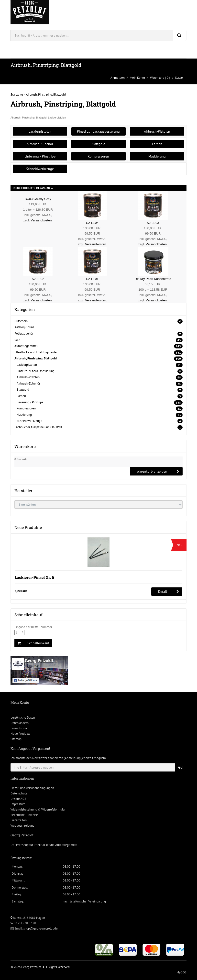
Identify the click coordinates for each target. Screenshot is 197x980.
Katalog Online (24, 327)
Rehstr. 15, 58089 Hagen (28, 918)
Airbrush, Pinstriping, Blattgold (46, 94)
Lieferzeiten (19, 820)
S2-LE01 (92, 279)
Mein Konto (137, 78)
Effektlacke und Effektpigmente (36, 352)
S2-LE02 (38, 279)
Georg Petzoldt (31, 967)
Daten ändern (20, 723)
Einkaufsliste (19, 728)
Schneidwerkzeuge (40, 169)
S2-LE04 (92, 223)
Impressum (18, 804)
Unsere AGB (18, 799)
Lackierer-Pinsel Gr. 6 (34, 577)
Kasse (179, 78)
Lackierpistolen (40, 131)
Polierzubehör (24, 333)
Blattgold (98, 144)
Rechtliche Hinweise (24, 815)
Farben (157, 144)
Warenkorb (157, 78)
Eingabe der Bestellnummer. (33, 627)
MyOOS (181, 972)
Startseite (17, 94)
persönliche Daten (23, 718)
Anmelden (118, 78)
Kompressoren (98, 156)
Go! (181, 767)
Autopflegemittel (26, 346)
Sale (17, 340)
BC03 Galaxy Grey (38, 199)
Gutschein (21, 321)
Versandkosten (41, 220)
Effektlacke (41, 845)
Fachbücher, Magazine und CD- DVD (38, 427)
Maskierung (157, 156)
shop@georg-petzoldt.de (41, 928)
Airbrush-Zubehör (40, 144)
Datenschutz (19, 793)
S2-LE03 (153, 223)
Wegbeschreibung (22, 826)
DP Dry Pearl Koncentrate (153, 279)
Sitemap (16, 739)
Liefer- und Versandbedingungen (32, 788)
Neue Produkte (21, 734)
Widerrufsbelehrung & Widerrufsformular (38, 809)
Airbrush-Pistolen (157, 131)
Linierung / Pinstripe (40, 156)
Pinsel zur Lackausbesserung (98, 131)
